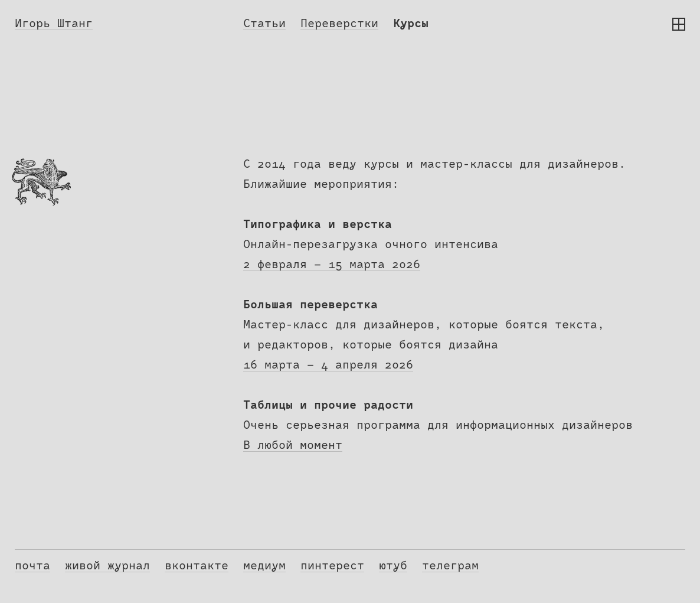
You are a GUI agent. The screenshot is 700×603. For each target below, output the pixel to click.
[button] (679, 24)
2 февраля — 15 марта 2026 (332, 265)
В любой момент (293, 445)
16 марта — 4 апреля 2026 (328, 365)
